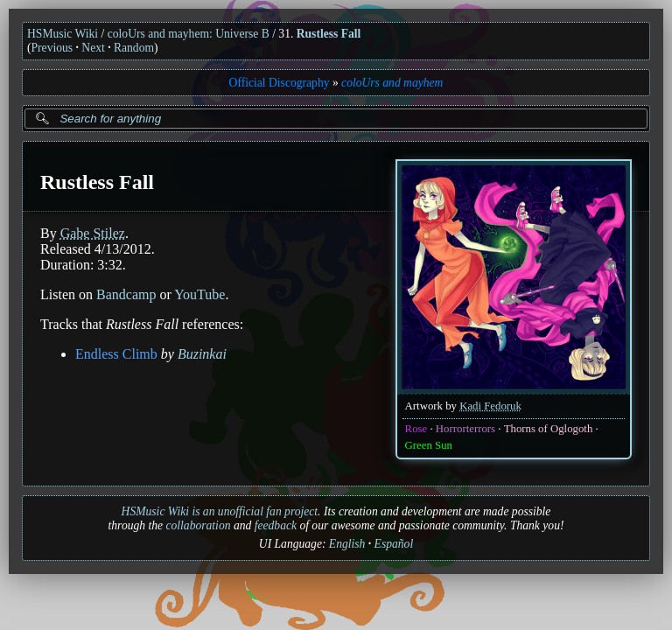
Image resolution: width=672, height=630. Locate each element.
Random (134, 48)
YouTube (199, 294)
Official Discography (280, 83)
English (347, 544)
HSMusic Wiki (63, 34)
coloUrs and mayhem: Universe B (189, 34)
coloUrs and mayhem (392, 83)
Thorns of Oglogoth (549, 429)
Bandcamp (126, 294)
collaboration (198, 525)
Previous (52, 48)
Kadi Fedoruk (490, 406)
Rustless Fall (329, 34)
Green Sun (429, 445)
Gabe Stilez (93, 233)
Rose (416, 429)
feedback (276, 525)
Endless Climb (116, 354)
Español (394, 544)
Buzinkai (202, 354)
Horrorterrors (465, 429)
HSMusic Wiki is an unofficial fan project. (221, 511)
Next (93, 48)
